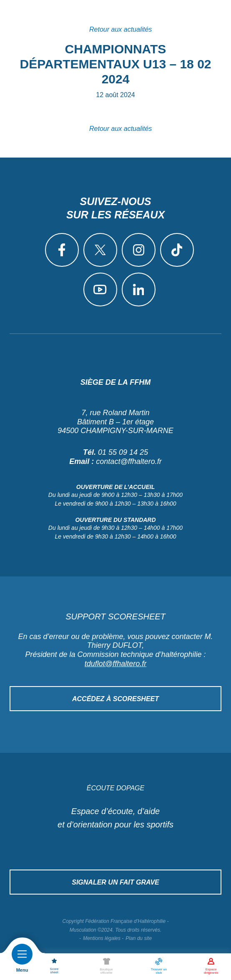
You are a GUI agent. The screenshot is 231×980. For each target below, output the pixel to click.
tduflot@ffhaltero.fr (115, 664)
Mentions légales (102, 938)
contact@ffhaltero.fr (129, 461)
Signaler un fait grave (115, 882)
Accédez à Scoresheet (115, 699)
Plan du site (139, 938)
